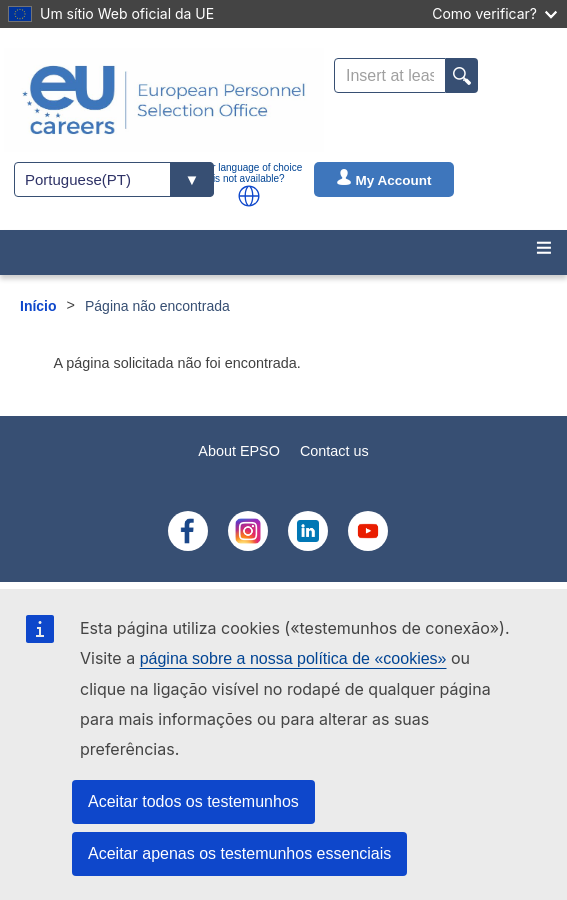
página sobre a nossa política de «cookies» (293, 658)
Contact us (334, 451)
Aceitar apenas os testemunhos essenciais (239, 853)
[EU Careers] (164, 100)
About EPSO (239, 451)
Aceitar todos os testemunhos (193, 801)
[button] (249, 196)
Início (38, 306)
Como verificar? (494, 13)
